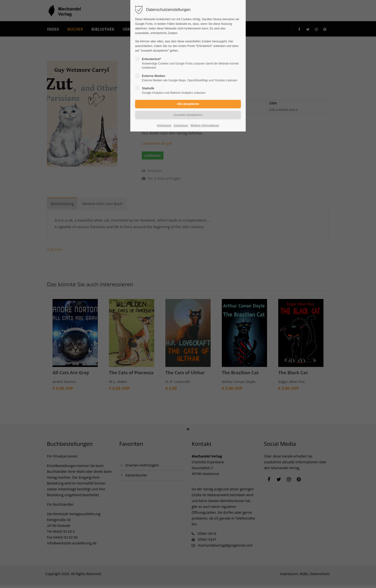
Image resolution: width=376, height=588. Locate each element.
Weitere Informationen (205, 125)
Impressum (164, 125)
